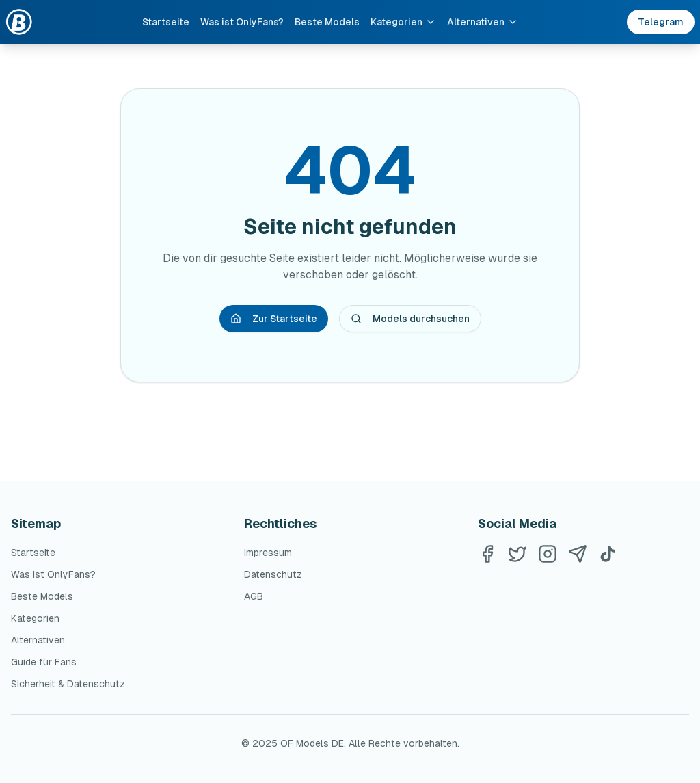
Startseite (166, 22)
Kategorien (403, 22)
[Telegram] (578, 554)
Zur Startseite (274, 319)
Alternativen (483, 22)
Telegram (661, 22)
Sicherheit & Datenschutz (68, 684)
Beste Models (327, 22)
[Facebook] (487, 554)
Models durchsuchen (410, 319)
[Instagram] (548, 554)
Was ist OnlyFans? (242, 22)
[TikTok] (608, 554)
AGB (254, 596)
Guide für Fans (44, 662)
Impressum (268, 553)
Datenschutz (273, 574)
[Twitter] (517, 554)
